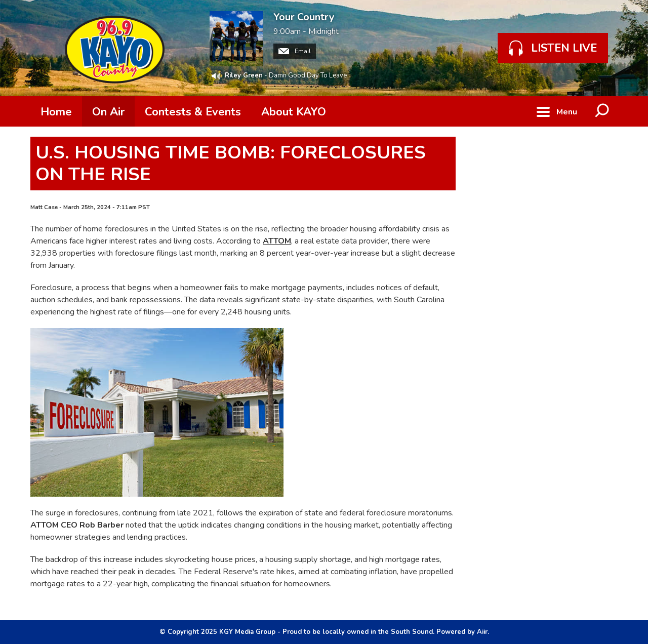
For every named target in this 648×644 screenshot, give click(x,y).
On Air (108, 112)
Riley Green (244, 75)
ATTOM (277, 241)
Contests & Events (193, 112)
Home (56, 112)
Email (295, 51)
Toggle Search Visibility (602, 111)
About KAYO (294, 112)
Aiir (482, 632)
